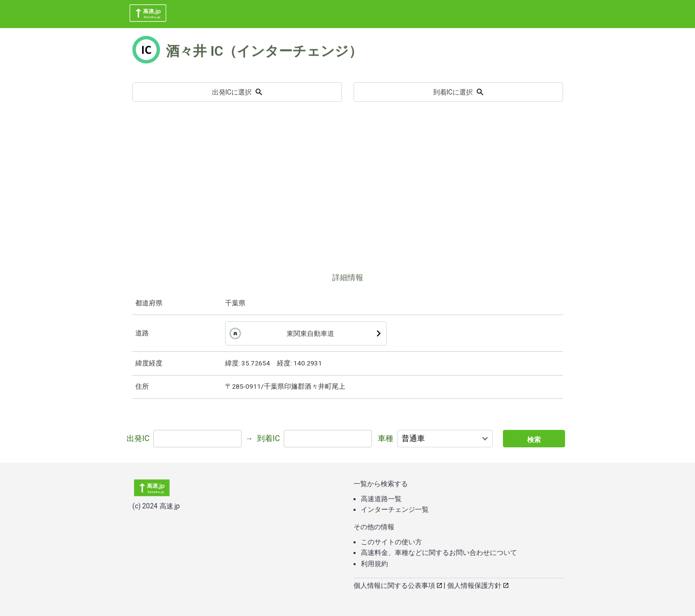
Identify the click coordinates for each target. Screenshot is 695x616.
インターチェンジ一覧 (395, 509)
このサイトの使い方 (391, 542)
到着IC (268, 438)
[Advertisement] (348, 199)
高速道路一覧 (381, 499)
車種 (386, 438)
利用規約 (374, 564)
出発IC (138, 438)
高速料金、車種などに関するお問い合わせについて (439, 553)
